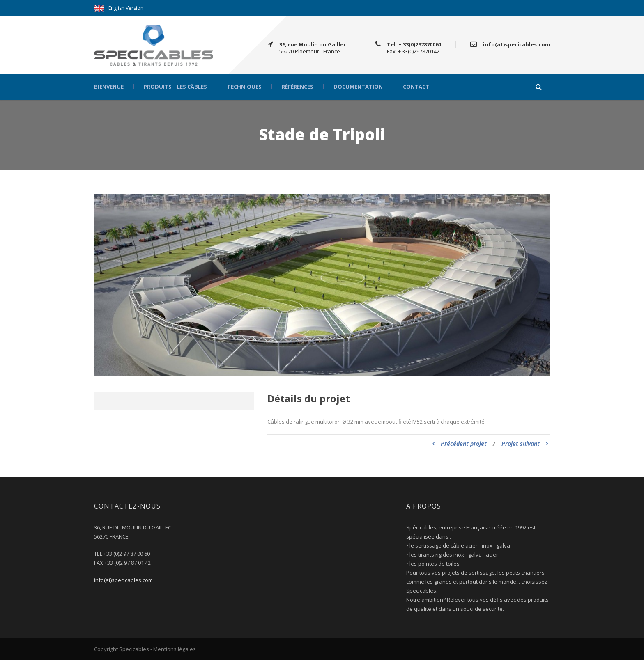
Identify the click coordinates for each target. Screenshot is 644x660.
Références (298, 87)
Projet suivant (525, 443)
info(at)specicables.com (123, 580)
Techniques (244, 87)
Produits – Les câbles (175, 87)
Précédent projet (460, 443)
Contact (416, 87)
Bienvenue (109, 87)
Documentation (358, 87)
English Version (126, 8)
